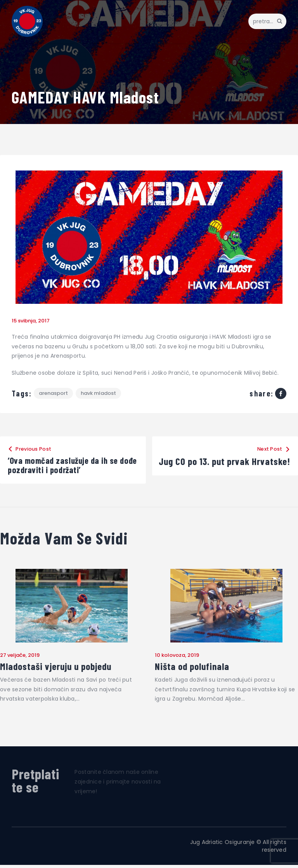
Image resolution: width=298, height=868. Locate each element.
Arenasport (54, 394)
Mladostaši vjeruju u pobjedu (58, 670)
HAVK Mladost (100, 394)
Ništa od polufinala (194, 670)
